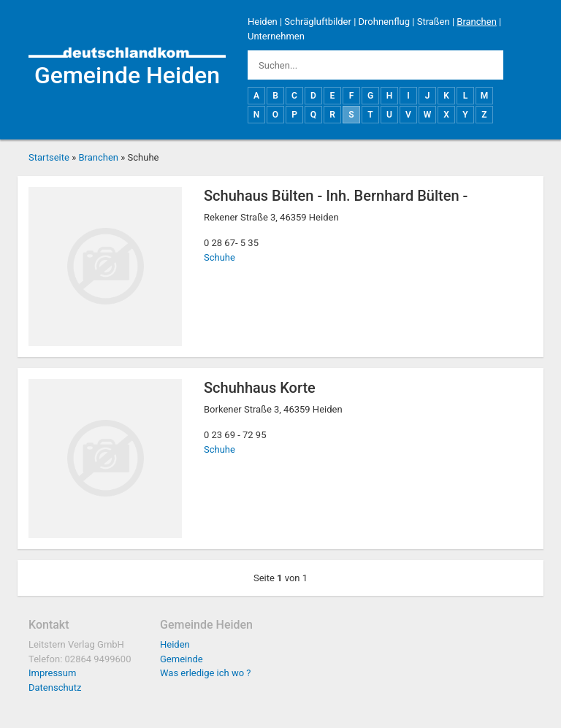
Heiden (263, 22)
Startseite (49, 157)
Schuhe (220, 257)
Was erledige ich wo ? (206, 673)
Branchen (477, 22)
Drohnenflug (384, 22)
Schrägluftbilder (318, 22)
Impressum (52, 673)
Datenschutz (55, 687)
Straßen (434, 22)
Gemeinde (182, 659)
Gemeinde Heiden (127, 75)
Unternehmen (276, 36)
